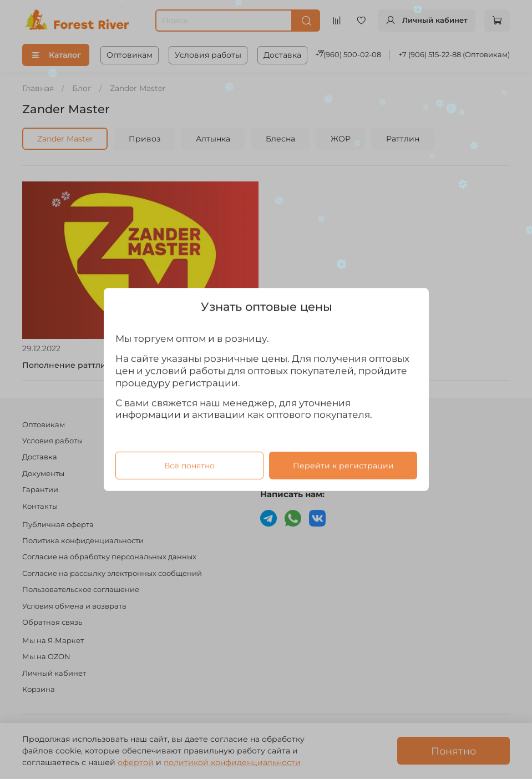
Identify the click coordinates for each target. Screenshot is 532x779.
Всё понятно (189, 466)
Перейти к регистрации (343, 466)
